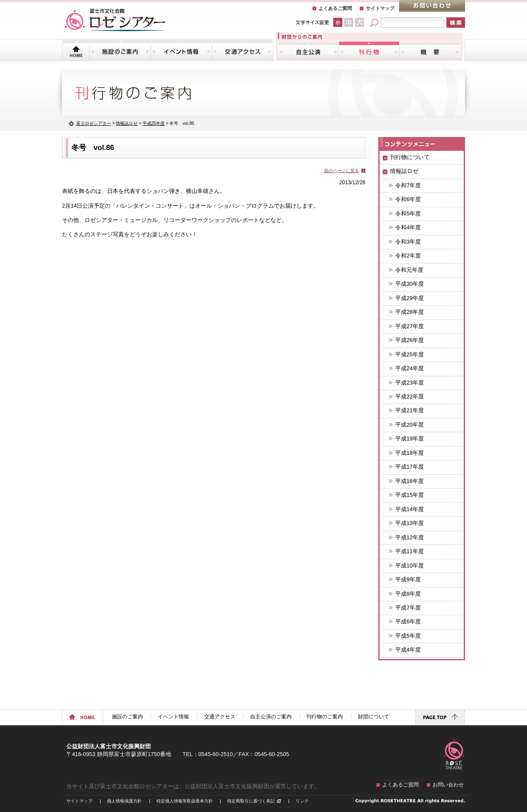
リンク (302, 801)
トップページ (76, 50)
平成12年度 (410, 537)
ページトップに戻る (440, 717)
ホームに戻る (83, 717)
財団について (430, 50)
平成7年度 (408, 608)
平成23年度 (410, 383)
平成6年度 (408, 621)
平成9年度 (408, 579)
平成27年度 (410, 326)
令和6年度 (408, 199)
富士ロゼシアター (94, 123)
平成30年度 (410, 284)
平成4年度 (408, 650)
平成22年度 (410, 396)
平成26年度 (410, 340)
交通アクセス (242, 50)
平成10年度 (410, 566)
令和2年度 (408, 256)
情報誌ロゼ (127, 123)
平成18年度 (410, 453)
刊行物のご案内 (369, 50)
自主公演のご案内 (308, 50)
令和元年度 (409, 270)
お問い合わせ (432, 6)
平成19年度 (410, 439)
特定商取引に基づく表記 (251, 801)
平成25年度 (410, 354)
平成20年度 (410, 425)
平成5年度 (408, 636)
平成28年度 (410, 312)
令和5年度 (408, 214)
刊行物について (410, 157)
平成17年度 (410, 467)
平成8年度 (408, 594)
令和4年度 (408, 227)
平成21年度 (410, 410)
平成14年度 (410, 509)
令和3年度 (408, 242)
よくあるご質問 (335, 8)
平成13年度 (410, 523)
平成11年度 (410, 551)
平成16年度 (410, 481)
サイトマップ (380, 8)
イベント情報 (181, 50)
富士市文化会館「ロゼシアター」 (115, 20)
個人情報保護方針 (124, 801)
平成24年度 (410, 368)
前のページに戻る (342, 171)
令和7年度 (408, 185)
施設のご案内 (120, 50)
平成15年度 (410, 495)
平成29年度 (410, 298)
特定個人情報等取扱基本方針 (185, 801)
